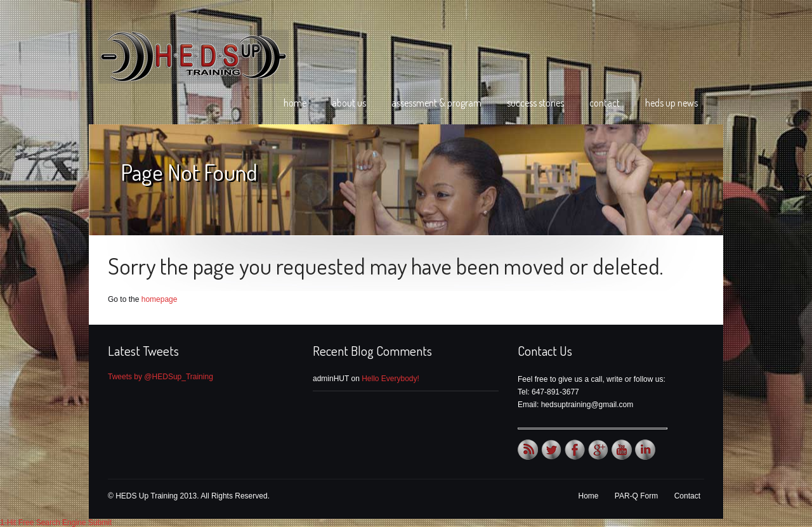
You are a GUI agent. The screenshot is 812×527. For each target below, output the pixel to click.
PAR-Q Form (636, 496)
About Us (349, 103)
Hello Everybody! (390, 379)
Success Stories (535, 103)
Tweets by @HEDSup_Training (160, 377)
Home (295, 103)
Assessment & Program (436, 103)
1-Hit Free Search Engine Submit (56, 523)
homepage (160, 299)
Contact (605, 103)
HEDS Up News (671, 103)
